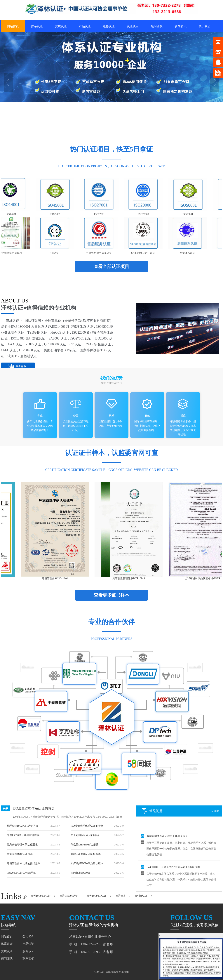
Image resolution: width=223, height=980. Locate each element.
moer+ (215, 811)
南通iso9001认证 (69, 896)
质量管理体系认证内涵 (20, 854)
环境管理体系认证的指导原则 (24, 863)
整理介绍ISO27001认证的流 (22, 826)
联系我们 (28, 959)
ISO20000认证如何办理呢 (21, 873)
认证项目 (133, 26)
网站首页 (13, 26)
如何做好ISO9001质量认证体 (87, 863)
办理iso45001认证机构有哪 (86, 854)
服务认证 (109, 26)
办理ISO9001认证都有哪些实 (23, 835)
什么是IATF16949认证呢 (84, 845)
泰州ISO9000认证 (41, 896)
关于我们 (205, 26)
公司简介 (28, 936)
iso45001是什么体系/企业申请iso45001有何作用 (173, 877)
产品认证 (85, 26)
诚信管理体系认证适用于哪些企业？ (167, 846)
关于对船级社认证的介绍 (85, 835)
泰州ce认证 (141, 896)
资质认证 (61, 26)
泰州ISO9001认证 (97, 896)
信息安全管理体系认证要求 (22, 845)
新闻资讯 (181, 26)
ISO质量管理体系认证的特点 (34, 808)
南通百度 (121, 896)
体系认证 (37, 26)
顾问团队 (157, 26)
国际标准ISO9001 (80, 873)
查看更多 (21, 366)
